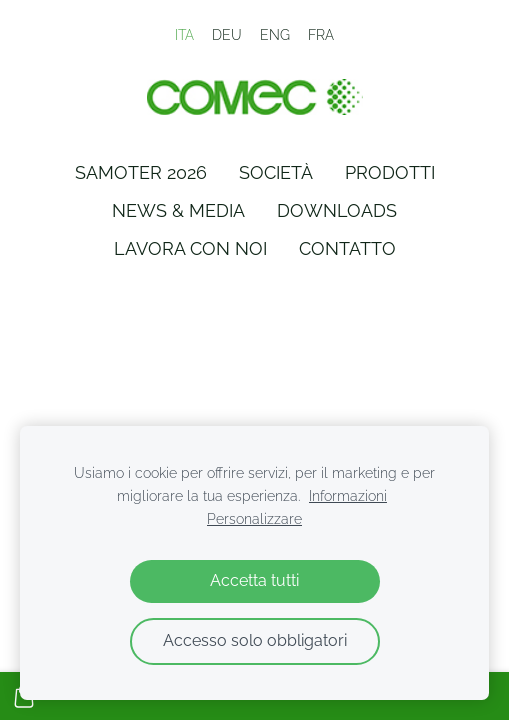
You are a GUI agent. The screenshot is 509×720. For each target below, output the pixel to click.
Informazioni (348, 495)
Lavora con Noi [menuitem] (190, 248)
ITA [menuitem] (184, 35)
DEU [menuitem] (227, 35)
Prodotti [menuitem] (390, 172)
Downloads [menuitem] (337, 210)
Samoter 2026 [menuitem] (141, 172)
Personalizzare (254, 518)
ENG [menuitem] (275, 35)
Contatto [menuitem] (347, 248)
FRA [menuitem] (321, 35)
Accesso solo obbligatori (255, 640)
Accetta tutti (254, 580)
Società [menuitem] (276, 172)
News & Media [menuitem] (178, 210)
